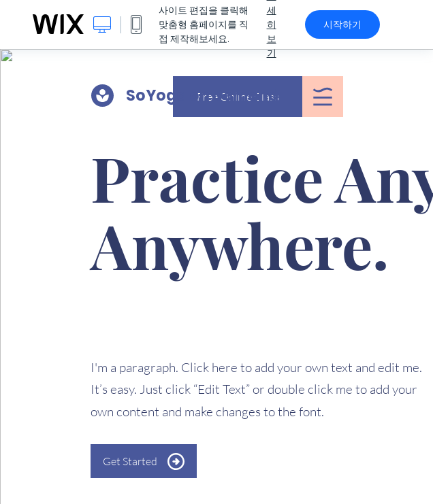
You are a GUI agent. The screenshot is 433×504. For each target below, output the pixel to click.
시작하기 (342, 24)
